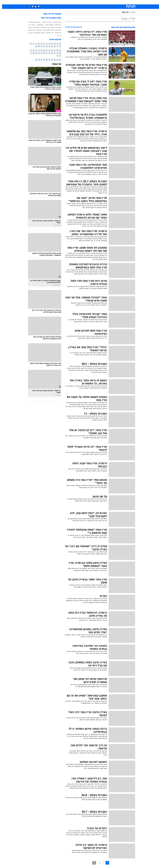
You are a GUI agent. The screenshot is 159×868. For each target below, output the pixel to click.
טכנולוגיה (62, 2)
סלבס (97, 2)
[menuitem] (117, 2)
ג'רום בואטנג (30, 30)
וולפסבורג (42, 27)
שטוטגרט (56, 27)
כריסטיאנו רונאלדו (32, 27)
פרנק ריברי (30, 25)
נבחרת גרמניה (45, 22)
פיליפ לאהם (48, 30)
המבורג (28, 33)
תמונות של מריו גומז (50, 14)
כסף (91, 2)
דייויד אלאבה (48, 33)
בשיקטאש (38, 25)
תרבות (104, 2)
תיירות (71, 2)
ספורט (111, 2)
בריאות (78, 2)
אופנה (54, 2)
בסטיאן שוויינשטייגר (32, 22)
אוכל (85, 2)
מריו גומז (123, 12)
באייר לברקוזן (39, 30)
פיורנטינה (56, 30)
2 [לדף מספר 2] (98, 863)
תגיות (131, 12)
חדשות (119, 2)
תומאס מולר (47, 25)
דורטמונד (56, 33)
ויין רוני (57, 35)
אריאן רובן (49, 27)
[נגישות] (3, 2)
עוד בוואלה (54, 64)
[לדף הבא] (92, 863)
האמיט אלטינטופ (37, 33)
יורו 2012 (56, 25)
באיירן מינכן (55, 22)
